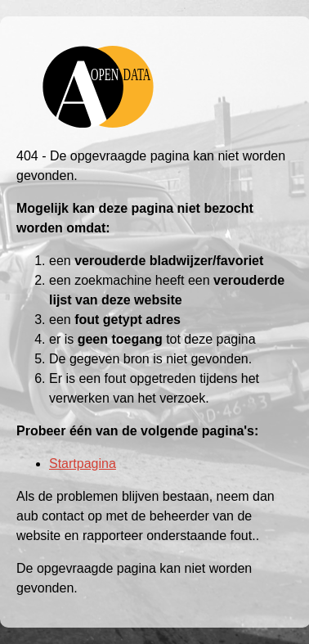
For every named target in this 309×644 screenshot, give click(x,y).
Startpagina (83, 464)
